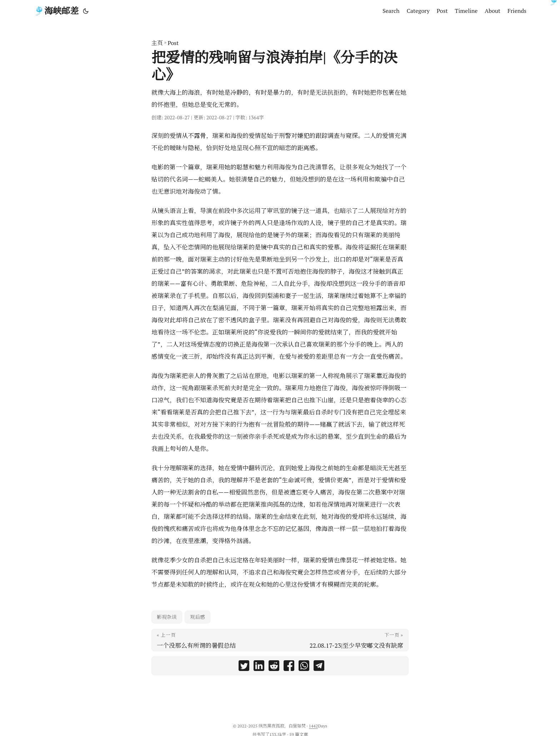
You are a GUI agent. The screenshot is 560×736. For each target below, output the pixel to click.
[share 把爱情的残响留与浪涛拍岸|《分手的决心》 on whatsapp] (304, 668)
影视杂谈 (167, 617)
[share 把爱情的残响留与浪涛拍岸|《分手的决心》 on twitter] (244, 668)
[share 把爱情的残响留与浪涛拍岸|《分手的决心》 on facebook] (289, 668)
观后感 (197, 617)
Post (173, 43)
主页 (157, 43)
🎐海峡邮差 (56, 11)
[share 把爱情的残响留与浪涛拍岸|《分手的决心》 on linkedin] (259, 668)
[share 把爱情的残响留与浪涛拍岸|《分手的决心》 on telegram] (319, 668)
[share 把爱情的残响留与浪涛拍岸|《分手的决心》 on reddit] (274, 668)
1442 (314, 726)
